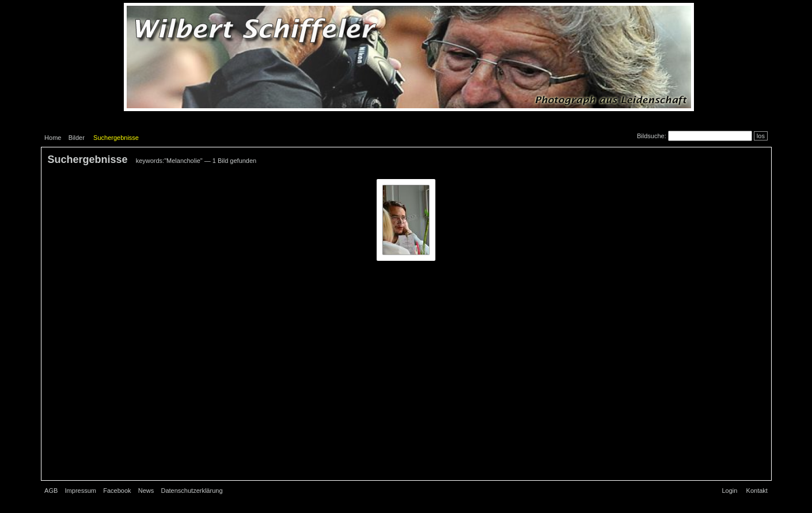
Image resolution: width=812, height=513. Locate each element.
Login (729, 491)
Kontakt (757, 491)
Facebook (117, 491)
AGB (51, 491)
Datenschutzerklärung (192, 491)
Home (53, 138)
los (761, 136)
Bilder (77, 138)
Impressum (81, 491)
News (146, 491)
